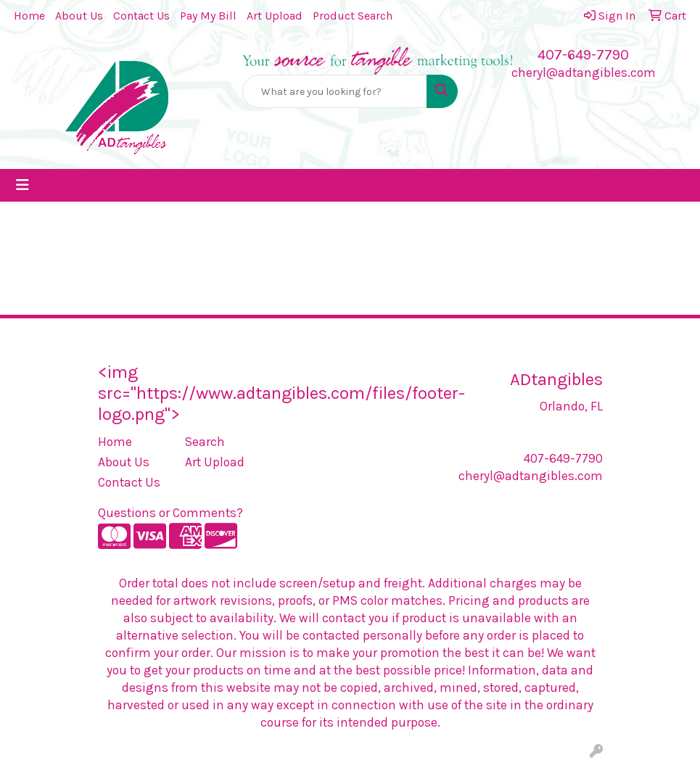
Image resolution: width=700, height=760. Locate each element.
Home (29, 16)
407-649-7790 (583, 55)
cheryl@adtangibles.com (584, 73)
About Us (79, 16)
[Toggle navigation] (22, 185)
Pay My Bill (208, 16)
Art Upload (275, 16)
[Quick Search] (335, 91)
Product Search (353, 16)
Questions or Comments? (170, 513)
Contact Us (141, 16)
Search (205, 442)
